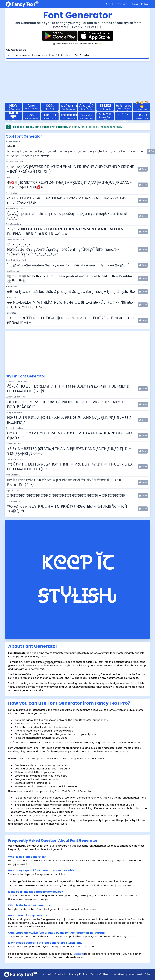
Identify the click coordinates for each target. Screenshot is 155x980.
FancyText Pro (128, 974)
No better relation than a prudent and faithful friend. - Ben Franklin (77, 55)
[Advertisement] (77, 353)
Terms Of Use (99, 974)
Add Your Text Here (16, 50)
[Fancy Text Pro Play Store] (60, 36)
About (109, 4)
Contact (122, 4)
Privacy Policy (140, 4)
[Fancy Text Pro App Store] (95, 36)
